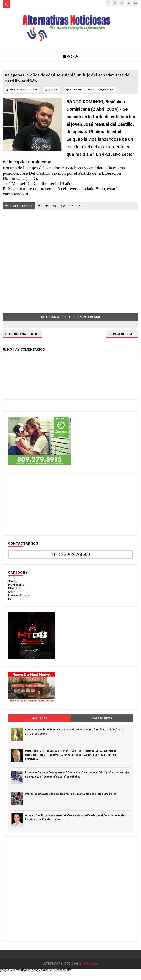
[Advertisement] (70, 262)
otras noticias (93, 92)
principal (109, 92)
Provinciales (16, 588)
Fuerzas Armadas (19, 598)
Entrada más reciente (25, 337)
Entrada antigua (120, 337)
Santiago (14, 584)
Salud (12, 595)
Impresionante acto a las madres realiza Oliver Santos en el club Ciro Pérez (71, 797)
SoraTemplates (89, 972)
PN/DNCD (15, 591)
